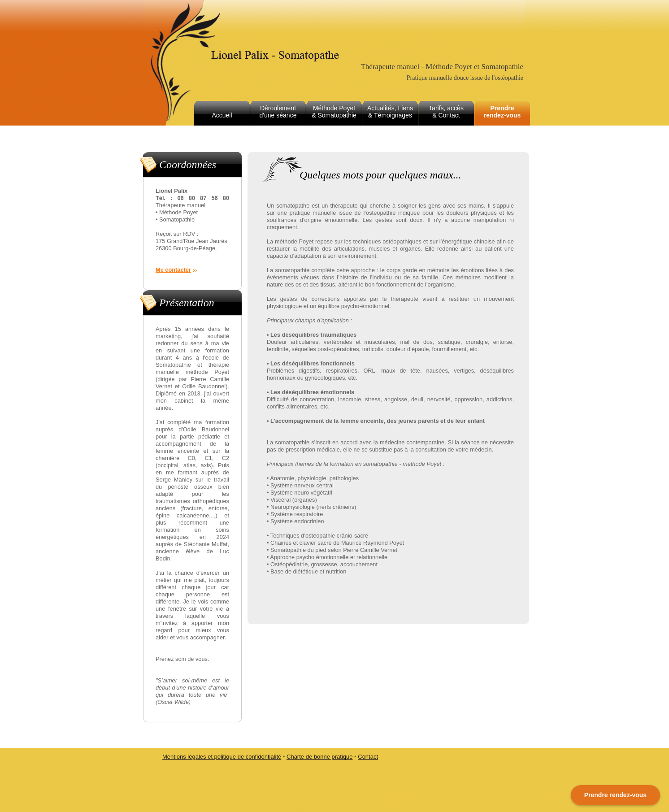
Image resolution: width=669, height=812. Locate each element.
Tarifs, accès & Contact (446, 112)
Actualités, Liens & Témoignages (390, 112)
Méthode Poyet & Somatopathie (334, 112)
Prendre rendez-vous (502, 112)
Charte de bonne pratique (319, 757)
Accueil (222, 115)
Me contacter (173, 270)
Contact (368, 757)
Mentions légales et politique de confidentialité (222, 757)
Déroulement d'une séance (278, 112)
